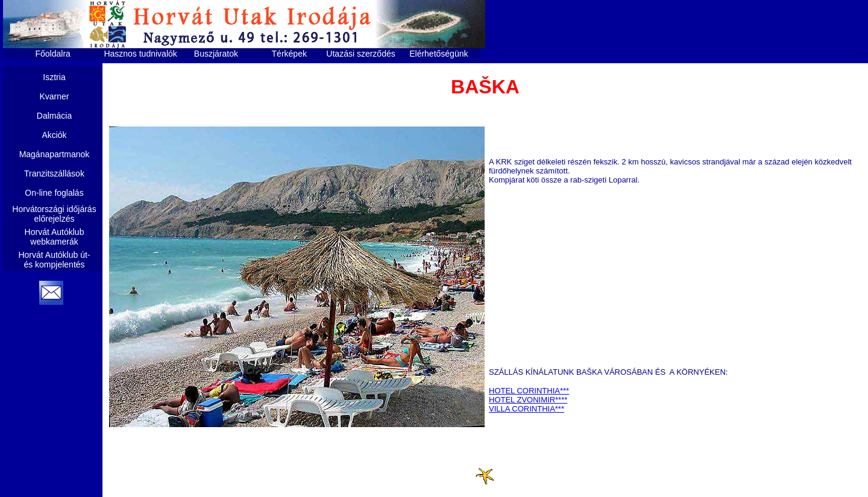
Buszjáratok (216, 54)
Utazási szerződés (360, 54)
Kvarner (54, 96)
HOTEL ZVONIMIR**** (528, 400)
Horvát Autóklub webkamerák (55, 237)
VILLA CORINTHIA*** (527, 409)
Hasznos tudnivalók (140, 54)
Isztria (54, 77)
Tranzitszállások (54, 173)
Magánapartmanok (55, 154)
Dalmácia (54, 116)
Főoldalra (53, 54)
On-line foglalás (54, 193)
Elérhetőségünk (439, 54)
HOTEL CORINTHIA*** (529, 391)
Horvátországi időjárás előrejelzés (54, 214)
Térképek (289, 54)
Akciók (54, 135)
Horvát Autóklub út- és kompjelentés (54, 260)
